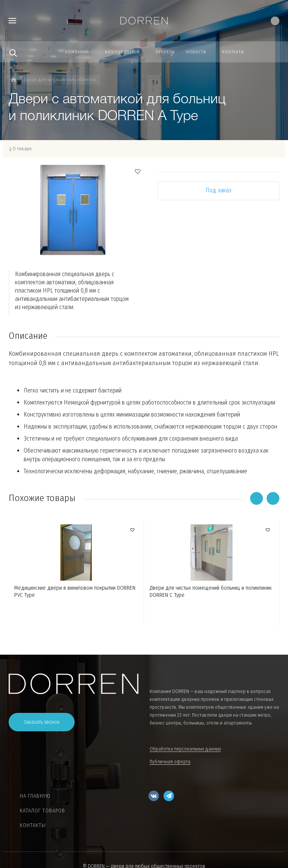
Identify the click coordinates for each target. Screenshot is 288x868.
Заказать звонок (42, 722)
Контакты (33, 825)
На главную (35, 796)
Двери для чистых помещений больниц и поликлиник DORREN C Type (211, 591)
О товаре (22, 149)
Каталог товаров (43, 811)
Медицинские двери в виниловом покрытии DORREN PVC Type (75, 591)
